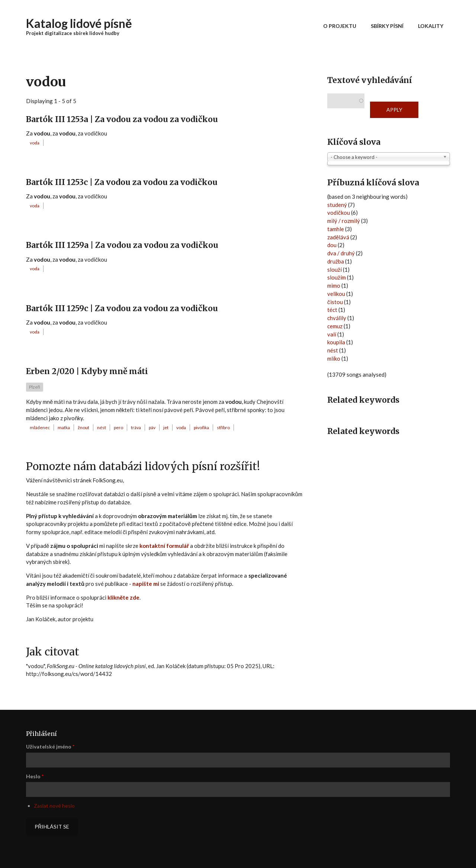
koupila (336, 342)
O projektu (340, 26)
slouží (335, 269)
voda (35, 143)
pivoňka (201, 427)
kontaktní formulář (164, 546)
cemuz (335, 326)
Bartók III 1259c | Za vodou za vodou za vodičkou (122, 308)
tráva (136, 427)
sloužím (337, 277)
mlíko (334, 358)
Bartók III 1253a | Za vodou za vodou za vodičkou (122, 119)
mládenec (40, 427)
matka (64, 427)
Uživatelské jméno (50, 746)
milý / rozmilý (344, 221)
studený (337, 205)
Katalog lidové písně (79, 23)
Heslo (35, 776)
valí (332, 334)
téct (332, 310)
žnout (83, 427)
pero (118, 427)
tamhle (336, 229)
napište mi (146, 584)
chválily (337, 318)
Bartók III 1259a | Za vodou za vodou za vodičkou (122, 245)
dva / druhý (341, 253)
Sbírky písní (387, 26)
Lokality (431, 26)
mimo (334, 285)
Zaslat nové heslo (54, 806)
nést (102, 427)
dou (332, 245)
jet (166, 427)
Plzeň (35, 387)
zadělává (338, 237)
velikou (336, 294)
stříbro (223, 427)
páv (152, 427)
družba (336, 261)
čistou (335, 302)
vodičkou (339, 213)
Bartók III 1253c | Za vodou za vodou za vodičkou (122, 182)
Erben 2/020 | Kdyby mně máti (87, 371)
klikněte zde (123, 597)
